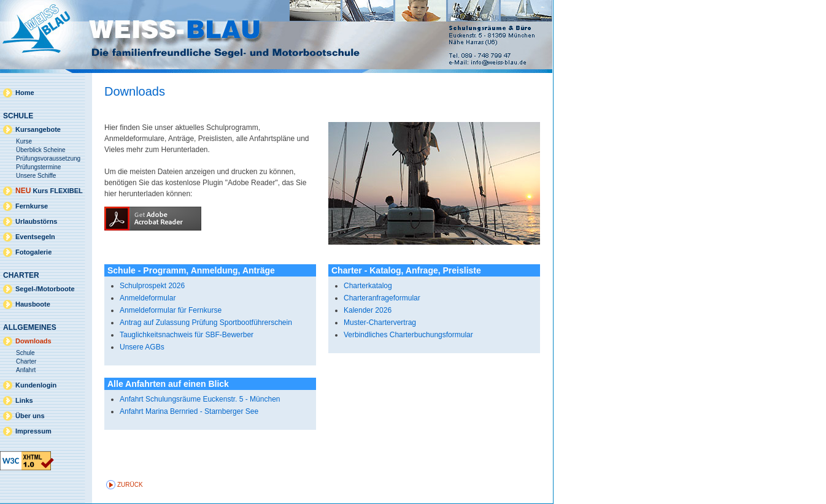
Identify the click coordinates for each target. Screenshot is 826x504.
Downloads (33, 341)
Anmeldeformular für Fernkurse (171, 310)
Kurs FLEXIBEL (49, 191)
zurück (130, 485)
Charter (26, 361)
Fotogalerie (33, 252)
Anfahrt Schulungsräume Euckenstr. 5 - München (200, 399)
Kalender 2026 (368, 310)
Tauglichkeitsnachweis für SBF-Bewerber (187, 335)
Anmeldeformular (148, 298)
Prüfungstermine (38, 167)
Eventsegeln (35, 237)
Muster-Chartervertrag (380, 323)
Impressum (33, 431)
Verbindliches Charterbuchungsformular (408, 335)
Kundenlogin (36, 385)
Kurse (24, 141)
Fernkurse (32, 206)
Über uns (30, 416)
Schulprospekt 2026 (152, 286)
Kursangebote (38, 129)
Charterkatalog (368, 286)
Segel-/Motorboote (45, 289)
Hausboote (33, 304)
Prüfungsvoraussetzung (48, 158)
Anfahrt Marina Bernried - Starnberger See (189, 411)
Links (24, 400)
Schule (25, 353)
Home (25, 93)
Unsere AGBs (142, 347)
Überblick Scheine (41, 150)
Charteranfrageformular (382, 298)
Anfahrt (26, 370)
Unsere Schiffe (36, 176)
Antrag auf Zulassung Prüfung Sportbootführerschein (206, 323)
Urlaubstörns (36, 221)
